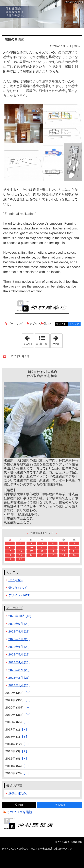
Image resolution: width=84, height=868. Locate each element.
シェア (76, 324)
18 (42, 551)
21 (74, 551)
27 (64, 555)
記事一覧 (42, 344)
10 (31, 547)
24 (31, 555)
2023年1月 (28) (19, 685)
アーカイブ (14, 608)
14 (74, 547)
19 (53, 551)
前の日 (29, 340)
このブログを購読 (19, 812)
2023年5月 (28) (19, 654)
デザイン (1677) (19, 595)
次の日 (57, 340)
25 (42, 555)
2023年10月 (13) (20, 616)
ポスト (63, 324)
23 (20, 555)
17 (31, 551)
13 (64, 547)
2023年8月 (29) (19, 631)
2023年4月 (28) (19, 662)
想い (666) (15, 580)
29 (10, 559)
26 (53, 555)
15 (10, 551)
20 (64, 551)
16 (20, 551)
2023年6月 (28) (19, 647)
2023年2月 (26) (19, 678)
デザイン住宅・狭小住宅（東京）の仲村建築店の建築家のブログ (42, 14)
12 (53, 547)
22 (10, 555)
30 (20, 559)
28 (74, 555)
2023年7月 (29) (19, 639)
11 (42, 547)
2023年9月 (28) (19, 624)
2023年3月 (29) (19, 670)
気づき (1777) (18, 588)
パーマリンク (16, 324)
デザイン (35, 324)
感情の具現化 (14, 39)
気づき (48, 324)
